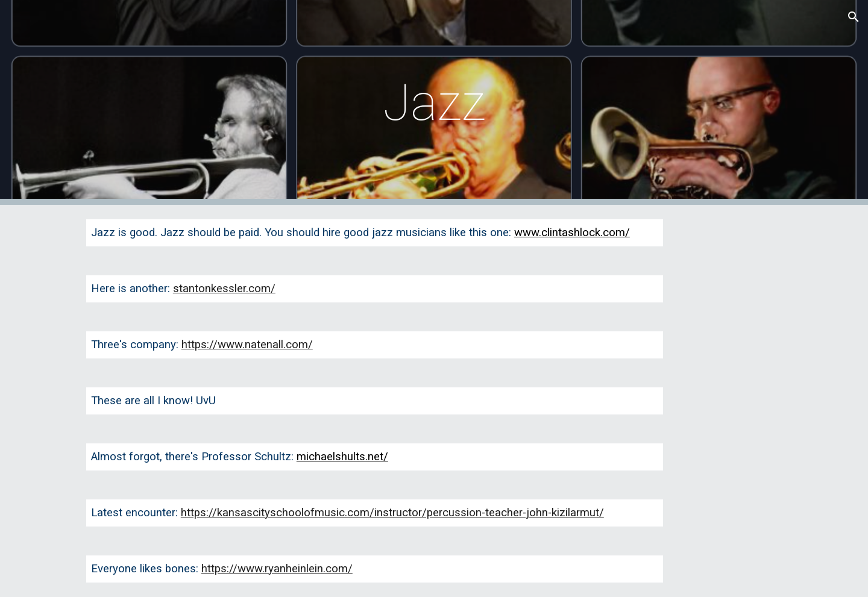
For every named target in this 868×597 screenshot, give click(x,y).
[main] (434, 103)
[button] (854, 17)
